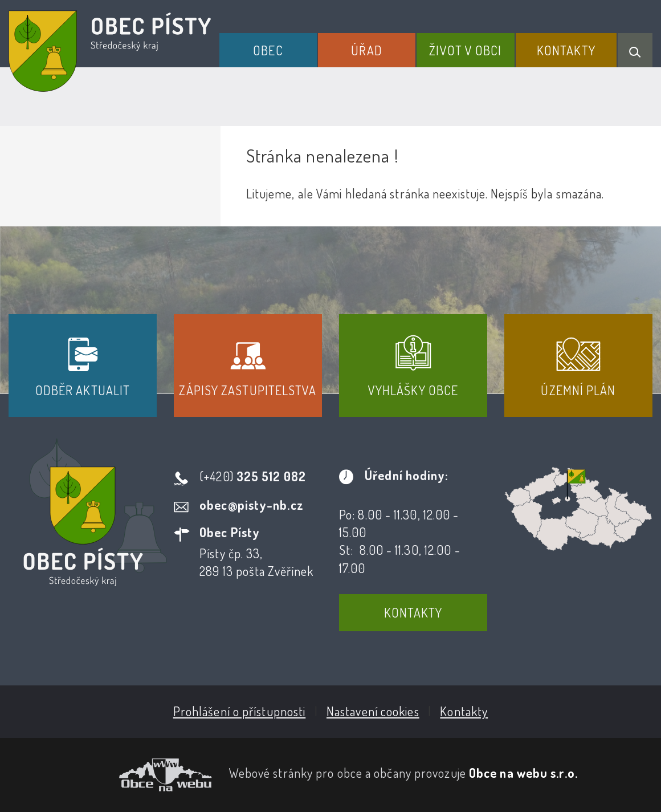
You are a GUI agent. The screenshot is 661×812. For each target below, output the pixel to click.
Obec (268, 50)
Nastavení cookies (373, 711)
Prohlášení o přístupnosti (240, 711)
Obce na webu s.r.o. (523, 773)
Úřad (366, 50)
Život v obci (465, 50)
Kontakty (566, 50)
